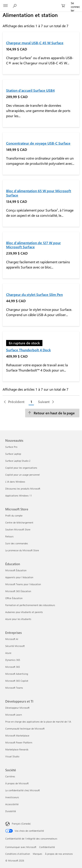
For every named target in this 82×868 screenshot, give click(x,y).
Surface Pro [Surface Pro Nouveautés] (11, 447)
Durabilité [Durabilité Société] (11, 811)
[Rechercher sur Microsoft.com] (15, 6)
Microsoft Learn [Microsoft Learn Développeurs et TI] (14, 715)
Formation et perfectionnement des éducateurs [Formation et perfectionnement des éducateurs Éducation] (30, 605)
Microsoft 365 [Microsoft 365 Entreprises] (13, 667)
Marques (38, 854)
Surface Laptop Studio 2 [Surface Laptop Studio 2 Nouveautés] (18, 461)
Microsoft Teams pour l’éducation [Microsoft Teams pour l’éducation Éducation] (23, 584)
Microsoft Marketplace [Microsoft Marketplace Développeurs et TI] (17, 736)
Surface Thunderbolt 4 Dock (28, 350)
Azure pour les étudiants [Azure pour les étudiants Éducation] (18, 619)
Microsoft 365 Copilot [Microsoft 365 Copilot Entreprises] (17, 681)
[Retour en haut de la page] (52, 413)
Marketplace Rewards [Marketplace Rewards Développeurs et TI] (17, 749)
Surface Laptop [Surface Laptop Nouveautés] (13, 454)
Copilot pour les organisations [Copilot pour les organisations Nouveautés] (21, 468)
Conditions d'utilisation (18, 854)
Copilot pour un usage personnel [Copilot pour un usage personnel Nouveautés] (23, 475)
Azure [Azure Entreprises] (8, 653)
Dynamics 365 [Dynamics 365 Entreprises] (13, 660)
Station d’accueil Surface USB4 (30, 90)
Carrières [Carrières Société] (10, 776)
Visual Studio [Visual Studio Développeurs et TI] (12, 756)
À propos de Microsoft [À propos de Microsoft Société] (17, 783)
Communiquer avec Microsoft (21, 847)
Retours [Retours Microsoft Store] (9, 536)
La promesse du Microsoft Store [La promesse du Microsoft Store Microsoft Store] (22, 550)
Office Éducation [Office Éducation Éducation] (14, 598)
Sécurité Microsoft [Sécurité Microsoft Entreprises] (15, 646)
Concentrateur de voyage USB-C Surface (38, 143)
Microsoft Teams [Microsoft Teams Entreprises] (14, 688)
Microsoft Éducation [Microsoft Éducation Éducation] (16, 570)
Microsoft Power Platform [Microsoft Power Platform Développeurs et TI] (19, 742)
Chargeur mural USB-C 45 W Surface (35, 43)
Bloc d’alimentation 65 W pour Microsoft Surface (39, 193)
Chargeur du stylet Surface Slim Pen (34, 294)
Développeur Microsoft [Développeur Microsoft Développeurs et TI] (17, 708)
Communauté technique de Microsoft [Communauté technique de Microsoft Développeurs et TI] (25, 729)
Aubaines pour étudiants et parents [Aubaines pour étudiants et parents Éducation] (24, 612)
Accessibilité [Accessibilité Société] (12, 804)
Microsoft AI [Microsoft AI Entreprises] (12, 639)
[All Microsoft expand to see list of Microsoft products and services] (5, 6)
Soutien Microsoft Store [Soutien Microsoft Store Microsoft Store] (18, 529)
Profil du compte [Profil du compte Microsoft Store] (14, 516)
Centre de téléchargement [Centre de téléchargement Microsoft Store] (19, 522)
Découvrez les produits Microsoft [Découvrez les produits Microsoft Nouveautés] (23, 489)
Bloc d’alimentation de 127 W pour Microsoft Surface (33, 245)
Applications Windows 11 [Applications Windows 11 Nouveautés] (19, 496)
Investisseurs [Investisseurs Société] (12, 797)
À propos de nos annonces (59, 854)
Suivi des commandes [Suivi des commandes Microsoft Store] (17, 543)
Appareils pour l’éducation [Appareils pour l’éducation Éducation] (19, 577)
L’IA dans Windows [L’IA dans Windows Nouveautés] (15, 482)
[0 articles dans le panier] (65, 6)
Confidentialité (47, 847)
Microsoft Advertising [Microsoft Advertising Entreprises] (17, 674)
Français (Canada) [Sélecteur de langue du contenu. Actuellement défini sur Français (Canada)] (21, 824)
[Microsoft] (41, 3)
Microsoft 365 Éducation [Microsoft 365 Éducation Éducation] (18, 591)
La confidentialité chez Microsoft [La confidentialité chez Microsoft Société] (23, 790)
